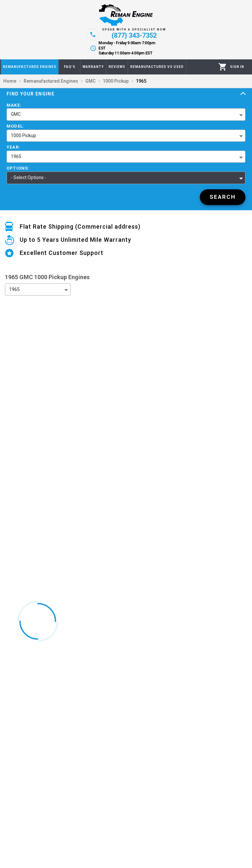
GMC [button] (16, 114)
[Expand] (243, 94)
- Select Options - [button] (29, 177)
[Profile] (237, 67)
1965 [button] (16, 156)
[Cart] (223, 67)
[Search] (223, 197)
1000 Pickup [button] (23, 135)
